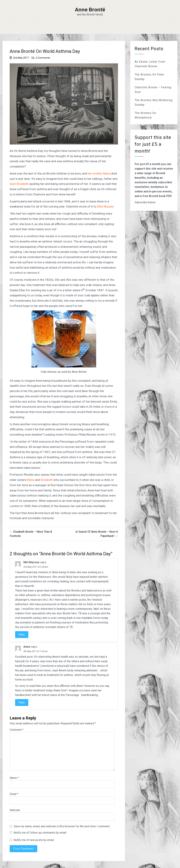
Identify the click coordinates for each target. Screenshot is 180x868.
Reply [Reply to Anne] (22, 702)
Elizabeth (47, 480)
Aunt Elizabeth (19, 184)
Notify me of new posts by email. (34, 840)
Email (14, 794)
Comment (17, 730)
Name (14, 778)
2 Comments (43, 58)
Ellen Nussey (105, 206)
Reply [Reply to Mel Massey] (22, 634)
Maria (31, 480)
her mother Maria (99, 173)
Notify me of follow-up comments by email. (40, 833)
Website (15, 810)
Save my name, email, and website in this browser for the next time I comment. (62, 826)
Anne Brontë (90, 10)
